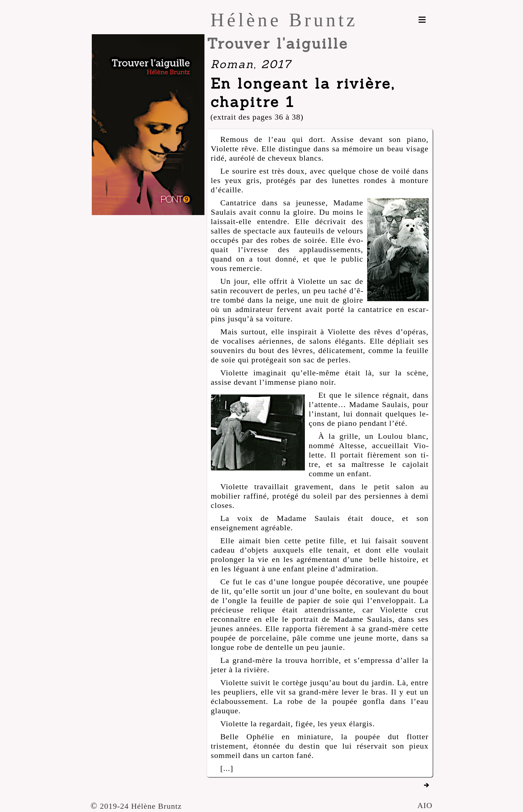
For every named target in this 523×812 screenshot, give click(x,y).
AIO (425, 805)
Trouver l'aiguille (278, 43)
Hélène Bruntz (284, 20)
